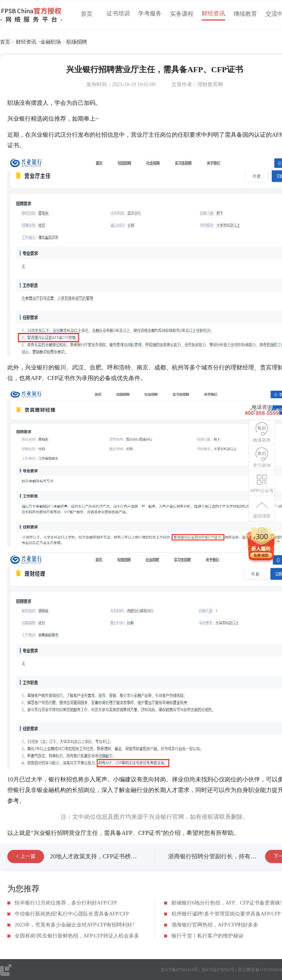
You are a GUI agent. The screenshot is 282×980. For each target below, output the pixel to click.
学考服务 (150, 13)
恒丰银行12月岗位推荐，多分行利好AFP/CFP (66, 903)
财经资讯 (213, 13)
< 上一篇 (26, 856)
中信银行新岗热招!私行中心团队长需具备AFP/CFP (72, 914)
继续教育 (245, 14)
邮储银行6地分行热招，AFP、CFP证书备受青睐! (227, 903)
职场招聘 (77, 42)
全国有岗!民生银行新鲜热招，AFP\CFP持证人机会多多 (77, 936)
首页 (87, 14)
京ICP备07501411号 (179, 970)
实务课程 (182, 14)
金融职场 (51, 42)
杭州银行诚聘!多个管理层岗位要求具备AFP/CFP (226, 914)
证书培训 (118, 13)
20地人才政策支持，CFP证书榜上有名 (99, 856)
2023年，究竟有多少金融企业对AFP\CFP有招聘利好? (75, 925)
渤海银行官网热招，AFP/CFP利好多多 (215, 925)
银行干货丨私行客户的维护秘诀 (207, 936)
